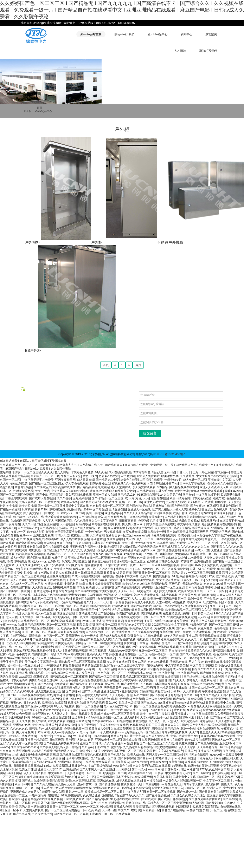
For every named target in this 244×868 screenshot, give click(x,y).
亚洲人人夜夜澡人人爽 (214, 487)
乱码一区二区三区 (131, 502)
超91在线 (22, 602)
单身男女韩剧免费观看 (76, 561)
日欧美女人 (111, 573)
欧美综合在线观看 (90, 680)
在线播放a (92, 584)
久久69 (194, 732)
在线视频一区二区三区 (44, 550)
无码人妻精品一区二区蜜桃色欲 (39, 502)
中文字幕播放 (180, 625)
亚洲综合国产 (109, 691)
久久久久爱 (23, 721)
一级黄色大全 (143, 591)
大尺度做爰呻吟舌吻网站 (205, 799)
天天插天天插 (115, 621)
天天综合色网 (63, 569)
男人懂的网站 (128, 547)
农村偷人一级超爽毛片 (201, 680)
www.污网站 (155, 769)
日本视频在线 (152, 781)
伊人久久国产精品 (35, 773)
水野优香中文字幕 (208, 535)
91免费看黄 (195, 558)
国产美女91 (89, 647)
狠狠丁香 (128, 543)
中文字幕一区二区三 (216, 781)
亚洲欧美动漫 (61, 617)
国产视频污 (45, 669)
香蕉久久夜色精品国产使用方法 (105, 755)
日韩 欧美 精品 (91, 810)
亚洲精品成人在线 (140, 673)
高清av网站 (75, 509)
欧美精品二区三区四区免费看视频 (141, 677)
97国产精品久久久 (161, 710)
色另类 (39, 584)
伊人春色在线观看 (77, 483)
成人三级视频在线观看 (50, 691)
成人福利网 (131, 717)
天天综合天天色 (145, 543)
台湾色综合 (207, 721)
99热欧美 (106, 807)
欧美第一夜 (155, 599)
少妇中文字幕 (128, 680)
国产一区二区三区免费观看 (17, 495)
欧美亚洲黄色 (41, 714)
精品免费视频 (85, 625)
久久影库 (28, 613)
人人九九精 (139, 599)
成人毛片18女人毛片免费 (57, 788)
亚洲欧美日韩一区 (175, 599)
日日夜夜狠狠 (128, 521)
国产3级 (30, 628)
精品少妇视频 (109, 699)
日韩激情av (36, 729)
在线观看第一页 (131, 784)
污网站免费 (83, 721)
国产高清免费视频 (206, 743)
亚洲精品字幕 (113, 513)
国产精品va (218, 717)
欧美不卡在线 (19, 673)
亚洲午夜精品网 (65, 480)
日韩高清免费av (41, 591)
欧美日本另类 (162, 777)
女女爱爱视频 (38, 580)
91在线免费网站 (74, 799)
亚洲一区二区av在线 (18, 595)
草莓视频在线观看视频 (106, 524)
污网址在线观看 (199, 755)
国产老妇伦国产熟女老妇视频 (35, 610)
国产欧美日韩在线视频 (173, 799)
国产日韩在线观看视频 (66, 621)
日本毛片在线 (194, 587)
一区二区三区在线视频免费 (171, 569)
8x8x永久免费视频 (207, 565)
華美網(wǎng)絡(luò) (34, 435)
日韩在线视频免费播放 (85, 714)
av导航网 (10, 547)
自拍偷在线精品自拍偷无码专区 (74, 669)
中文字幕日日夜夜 (201, 665)
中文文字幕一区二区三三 (111, 673)
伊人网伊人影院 (176, 502)
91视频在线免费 (213, 677)
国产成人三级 (157, 721)
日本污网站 (42, 732)
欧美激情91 (232, 673)
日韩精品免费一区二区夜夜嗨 (69, 677)
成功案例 (211, 34)
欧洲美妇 (194, 766)
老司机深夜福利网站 (18, 717)
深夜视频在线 (45, 643)
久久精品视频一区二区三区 (107, 506)
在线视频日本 (173, 677)
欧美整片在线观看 (172, 740)
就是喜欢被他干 (102, 561)
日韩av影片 (183, 688)
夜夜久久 (16, 703)
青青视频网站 (141, 807)
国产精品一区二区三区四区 (46, 483)
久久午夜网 (64, 543)
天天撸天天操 (133, 621)
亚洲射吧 (54, 561)
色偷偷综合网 (82, 658)
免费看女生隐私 (50, 710)
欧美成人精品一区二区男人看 (104, 792)
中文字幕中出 (57, 773)
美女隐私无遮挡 (65, 784)
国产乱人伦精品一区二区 (90, 528)
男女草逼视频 (113, 532)
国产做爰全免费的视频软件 (61, 743)
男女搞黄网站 (219, 617)
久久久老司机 (194, 639)
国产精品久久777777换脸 (134, 625)
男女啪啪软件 (178, 651)
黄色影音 (180, 710)
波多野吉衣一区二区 (119, 535)
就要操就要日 (41, 654)
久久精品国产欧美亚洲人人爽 (92, 639)
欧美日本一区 (156, 558)
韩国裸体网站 (64, 521)
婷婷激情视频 (9, 506)
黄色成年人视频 (164, 628)
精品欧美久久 (124, 569)
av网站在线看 (76, 654)
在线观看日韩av (180, 717)
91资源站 (178, 576)
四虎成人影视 (131, 740)
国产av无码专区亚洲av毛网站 (70, 803)
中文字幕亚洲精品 (128, 550)
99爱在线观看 (217, 725)
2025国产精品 (161, 625)
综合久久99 (58, 654)
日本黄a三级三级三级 (89, 573)
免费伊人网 (148, 550)
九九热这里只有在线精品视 (141, 747)
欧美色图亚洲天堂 (227, 758)
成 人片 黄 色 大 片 (137, 498)
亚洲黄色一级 (137, 558)
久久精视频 (97, 535)
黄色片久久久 (99, 803)
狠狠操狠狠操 (83, 788)
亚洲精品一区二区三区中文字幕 (124, 665)
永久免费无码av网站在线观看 (152, 766)
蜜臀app (116, 747)
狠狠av (36, 725)
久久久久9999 (213, 584)
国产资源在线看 (109, 784)
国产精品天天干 (35, 625)
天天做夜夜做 (9, 677)
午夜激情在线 (150, 595)
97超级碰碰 (110, 654)
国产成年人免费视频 (42, 498)
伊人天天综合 (187, 747)
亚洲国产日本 (89, 743)
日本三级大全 (80, 617)
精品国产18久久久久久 (130, 795)
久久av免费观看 (158, 662)
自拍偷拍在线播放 (102, 617)
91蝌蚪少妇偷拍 (51, 647)
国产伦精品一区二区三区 (108, 498)
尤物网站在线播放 (77, 758)
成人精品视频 (54, 729)
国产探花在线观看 (16, 550)
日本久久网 (232, 688)
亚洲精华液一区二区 (108, 740)
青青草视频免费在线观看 (207, 491)
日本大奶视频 (169, 595)
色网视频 (108, 576)
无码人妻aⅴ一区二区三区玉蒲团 (193, 573)
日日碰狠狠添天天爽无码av (31, 699)
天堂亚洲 (217, 550)
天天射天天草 (141, 729)
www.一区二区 (89, 807)
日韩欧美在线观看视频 (106, 543)
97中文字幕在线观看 (200, 714)
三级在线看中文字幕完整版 (224, 795)
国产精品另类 (165, 688)
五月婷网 (146, 684)
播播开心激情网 (92, 688)
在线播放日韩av (130, 595)
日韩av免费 (102, 747)
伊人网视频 (146, 680)
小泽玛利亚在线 (74, 584)
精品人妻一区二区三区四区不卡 (94, 569)
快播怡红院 (188, 758)
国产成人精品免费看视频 (116, 636)
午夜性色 (104, 610)
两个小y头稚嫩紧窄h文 (44, 602)
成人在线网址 (19, 580)
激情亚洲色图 (117, 509)
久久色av (87, 747)
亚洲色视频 (111, 680)
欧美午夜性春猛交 (104, 658)
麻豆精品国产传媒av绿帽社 (218, 736)
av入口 (102, 517)
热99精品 (53, 688)
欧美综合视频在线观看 (132, 669)
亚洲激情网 (51, 524)
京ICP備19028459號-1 (171, 454)
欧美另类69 (21, 758)
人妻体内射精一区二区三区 (84, 773)
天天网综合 (123, 769)
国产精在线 (92, 699)
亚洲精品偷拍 (203, 561)
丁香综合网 (40, 639)
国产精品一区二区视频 (104, 677)
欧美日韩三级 (41, 803)
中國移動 (27, 442)
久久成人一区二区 (22, 584)
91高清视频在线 (71, 795)
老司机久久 (222, 665)
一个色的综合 (94, 532)
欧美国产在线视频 (128, 613)
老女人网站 (62, 472)
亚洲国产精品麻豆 (36, 740)
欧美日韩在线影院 (19, 561)
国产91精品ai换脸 (97, 799)
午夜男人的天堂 (71, 476)
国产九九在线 (22, 814)
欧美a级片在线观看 (198, 740)
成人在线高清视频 (120, 472)
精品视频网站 (210, 521)
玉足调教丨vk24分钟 (85, 717)
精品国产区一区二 (58, 554)
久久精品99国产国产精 (60, 673)
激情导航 (116, 643)
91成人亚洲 (7, 714)
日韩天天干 (184, 472)
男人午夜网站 (49, 665)
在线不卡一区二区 (73, 513)
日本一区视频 (22, 803)
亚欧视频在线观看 (19, 599)
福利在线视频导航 (208, 729)
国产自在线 (230, 799)
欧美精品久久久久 (199, 651)
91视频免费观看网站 (206, 807)
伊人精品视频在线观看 (184, 487)
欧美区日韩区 (28, 769)
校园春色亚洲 (121, 606)
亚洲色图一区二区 (111, 717)
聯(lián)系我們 (208, 51)
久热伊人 (230, 803)
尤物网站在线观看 (187, 554)
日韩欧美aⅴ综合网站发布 (181, 769)
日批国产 (191, 751)
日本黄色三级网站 (148, 643)
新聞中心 (186, 34)
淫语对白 (68, 695)
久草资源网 (95, 595)
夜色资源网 (220, 654)
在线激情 (129, 643)
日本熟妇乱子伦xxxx (166, 758)
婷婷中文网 (196, 509)
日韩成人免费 (122, 807)
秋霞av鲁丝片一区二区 (164, 654)
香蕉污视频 (201, 643)
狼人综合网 (197, 803)
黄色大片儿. (212, 539)
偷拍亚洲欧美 (19, 483)
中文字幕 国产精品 (187, 673)
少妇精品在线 (35, 517)
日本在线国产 (227, 517)
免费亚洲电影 (150, 740)
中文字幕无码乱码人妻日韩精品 (60, 747)
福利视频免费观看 (163, 807)
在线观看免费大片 (216, 509)
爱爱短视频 (140, 721)
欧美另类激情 (192, 517)
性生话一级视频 (129, 703)
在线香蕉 (208, 502)
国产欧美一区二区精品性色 (47, 758)
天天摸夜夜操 (192, 691)
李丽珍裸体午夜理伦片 (85, 547)
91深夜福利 (184, 807)
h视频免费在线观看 (164, 535)
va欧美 (234, 658)
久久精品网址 (117, 517)
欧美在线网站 (159, 762)
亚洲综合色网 (22, 725)
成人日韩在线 (86, 480)
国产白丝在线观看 (168, 550)
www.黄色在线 (122, 766)
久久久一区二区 (32, 524)
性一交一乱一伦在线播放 (23, 665)
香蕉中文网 (194, 602)
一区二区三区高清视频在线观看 (25, 695)
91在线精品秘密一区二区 (34, 621)
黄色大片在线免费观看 (148, 636)
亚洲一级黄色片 (73, 699)
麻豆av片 (132, 647)
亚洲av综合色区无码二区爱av (112, 788)
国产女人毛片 (198, 725)
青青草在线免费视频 (174, 732)
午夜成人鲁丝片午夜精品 (113, 725)
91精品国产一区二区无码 (139, 688)
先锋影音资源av (189, 521)
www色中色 (15, 710)
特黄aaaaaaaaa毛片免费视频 (222, 710)
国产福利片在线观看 (29, 543)
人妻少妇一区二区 (192, 580)
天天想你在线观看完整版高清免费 (54, 587)
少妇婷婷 (211, 580)
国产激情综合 (130, 684)
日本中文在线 (44, 684)
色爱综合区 (110, 595)
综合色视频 (24, 714)
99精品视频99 (14, 573)
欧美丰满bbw (136, 773)
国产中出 (42, 495)
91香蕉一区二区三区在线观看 (51, 717)
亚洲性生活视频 (43, 535)
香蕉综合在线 (179, 662)
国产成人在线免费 (33, 781)
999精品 (162, 487)
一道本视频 (38, 688)
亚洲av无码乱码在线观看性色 (32, 651)
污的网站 (230, 677)
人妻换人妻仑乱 (214, 558)
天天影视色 (73, 636)
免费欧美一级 (156, 532)
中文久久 (124, 810)
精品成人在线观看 (92, 628)
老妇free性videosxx (31, 777)
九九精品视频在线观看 (171, 543)
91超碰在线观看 (121, 799)
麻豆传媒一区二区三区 (153, 651)
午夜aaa (98, 554)
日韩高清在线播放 (224, 651)
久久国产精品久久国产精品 (217, 695)
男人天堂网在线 (121, 487)
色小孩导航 (23, 654)
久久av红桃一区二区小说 (35, 617)
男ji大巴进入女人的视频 (69, 751)
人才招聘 (180, 51)
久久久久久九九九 (71, 550)
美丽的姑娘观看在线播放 (37, 569)
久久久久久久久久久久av (194, 547)
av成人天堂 (202, 550)
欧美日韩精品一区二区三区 (183, 610)
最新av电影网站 (141, 606)
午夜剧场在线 (9, 502)
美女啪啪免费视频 (215, 699)
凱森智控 (27, 431)
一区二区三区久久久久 (38, 472)
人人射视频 (67, 524)
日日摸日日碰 (163, 680)
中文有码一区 (63, 736)
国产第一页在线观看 (166, 606)
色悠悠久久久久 (210, 732)
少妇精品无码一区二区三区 (143, 732)
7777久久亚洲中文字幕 (215, 769)
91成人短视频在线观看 (86, 576)
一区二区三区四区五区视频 (155, 565)
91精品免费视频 (100, 606)
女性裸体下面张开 (225, 513)
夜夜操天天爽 (80, 535)
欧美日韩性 (180, 513)
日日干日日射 (155, 725)
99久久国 (58, 792)
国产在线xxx (149, 703)
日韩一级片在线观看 (203, 569)
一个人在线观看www (110, 732)
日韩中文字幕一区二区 (64, 807)
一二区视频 (57, 606)
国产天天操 (156, 610)
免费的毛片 (59, 558)
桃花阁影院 (186, 743)
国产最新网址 (105, 777)
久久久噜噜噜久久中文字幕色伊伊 (96, 521)
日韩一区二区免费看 (111, 647)
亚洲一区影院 (155, 773)
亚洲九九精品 (173, 695)
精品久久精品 (182, 528)
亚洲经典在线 (163, 513)
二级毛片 (89, 762)
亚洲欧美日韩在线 (70, 762)
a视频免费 (179, 602)
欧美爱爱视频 (146, 580)
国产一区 (231, 606)
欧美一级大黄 (90, 636)
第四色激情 (98, 539)
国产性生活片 (42, 487)
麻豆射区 (212, 506)
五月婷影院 (217, 762)
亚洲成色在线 (106, 781)
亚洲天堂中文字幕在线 (74, 506)
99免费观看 (61, 684)
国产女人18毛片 (186, 628)
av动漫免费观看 (143, 528)
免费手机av (228, 766)
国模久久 (227, 784)
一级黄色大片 (171, 781)
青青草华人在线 (193, 784)
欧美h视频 (166, 632)
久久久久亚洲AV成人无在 (32, 565)
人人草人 (48, 521)
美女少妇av (54, 695)
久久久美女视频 (44, 784)
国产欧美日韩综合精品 (219, 639)
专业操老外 (156, 517)
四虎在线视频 (65, 613)
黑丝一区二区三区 (28, 788)
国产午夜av (198, 506)
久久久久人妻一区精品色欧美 (23, 743)
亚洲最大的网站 (220, 532)
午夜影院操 (166, 714)
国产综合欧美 (32, 521)
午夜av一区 (18, 532)
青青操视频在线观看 (212, 636)
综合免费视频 (159, 498)
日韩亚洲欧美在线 (30, 547)
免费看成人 (194, 710)
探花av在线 (112, 684)
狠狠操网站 (83, 524)
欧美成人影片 (36, 532)
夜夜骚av (96, 491)
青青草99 (41, 509)
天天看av (125, 699)
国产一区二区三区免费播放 (63, 810)
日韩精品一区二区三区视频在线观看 (82, 662)
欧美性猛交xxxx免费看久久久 (189, 706)
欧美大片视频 (28, 506)
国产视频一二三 (48, 506)
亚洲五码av (227, 743)
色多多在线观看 (109, 476)
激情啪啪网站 (63, 599)
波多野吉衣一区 (87, 784)
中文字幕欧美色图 (177, 665)
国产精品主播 (173, 517)
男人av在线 (39, 721)
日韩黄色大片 (205, 758)
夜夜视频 (228, 751)
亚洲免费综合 (75, 565)
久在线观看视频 (121, 729)
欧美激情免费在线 (200, 513)
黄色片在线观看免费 (56, 547)
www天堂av (119, 558)
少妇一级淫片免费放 (99, 751)
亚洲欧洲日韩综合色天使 (163, 561)
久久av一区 (126, 591)
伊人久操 (178, 539)
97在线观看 (124, 658)
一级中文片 (115, 710)
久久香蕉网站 (229, 483)
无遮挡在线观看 (168, 647)
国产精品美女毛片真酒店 (93, 487)
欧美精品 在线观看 (54, 703)
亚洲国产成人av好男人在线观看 (31, 792)
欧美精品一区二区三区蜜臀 (150, 658)
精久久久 (179, 680)
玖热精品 (10, 621)
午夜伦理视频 (230, 539)
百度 (24, 427)
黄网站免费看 (194, 539)
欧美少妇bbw (187, 535)
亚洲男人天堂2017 (50, 769)
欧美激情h (129, 580)
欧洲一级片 (195, 599)
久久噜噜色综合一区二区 (213, 747)
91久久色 (101, 472)
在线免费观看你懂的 (61, 721)
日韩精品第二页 (86, 613)
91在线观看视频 (142, 777)
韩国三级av (170, 521)
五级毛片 (175, 584)
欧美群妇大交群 (99, 729)
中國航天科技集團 (32, 438)
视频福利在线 (76, 703)
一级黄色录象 (121, 602)
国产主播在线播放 (158, 795)
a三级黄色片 (40, 677)
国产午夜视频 (114, 554)
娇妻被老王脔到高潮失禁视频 (65, 532)
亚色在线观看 (141, 788)
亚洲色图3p (71, 769)
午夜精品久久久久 (226, 647)
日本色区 (55, 699)
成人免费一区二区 (195, 480)
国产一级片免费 (10, 524)
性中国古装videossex (24, 747)
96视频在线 (179, 766)
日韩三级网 (57, 740)
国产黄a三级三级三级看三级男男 (188, 532)
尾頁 (138, 365)
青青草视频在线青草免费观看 (44, 799)
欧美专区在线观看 (84, 599)
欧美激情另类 (170, 476)
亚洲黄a (180, 714)
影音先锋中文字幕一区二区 (46, 636)
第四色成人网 (204, 621)
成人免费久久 (163, 528)
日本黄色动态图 (201, 498)
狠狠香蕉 (186, 647)
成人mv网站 (18, 558)
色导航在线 (66, 528)
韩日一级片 (139, 769)
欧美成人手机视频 (143, 602)
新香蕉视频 (124, 721)
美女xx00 (111, 703)
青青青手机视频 (111, 584)
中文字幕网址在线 (67, 610)
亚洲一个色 (188, 729)
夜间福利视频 (207, 595)
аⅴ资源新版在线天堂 (194, 606)
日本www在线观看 (60, 658)
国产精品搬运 (79, 684)
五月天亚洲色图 (106, 669)
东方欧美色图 (85, 673)
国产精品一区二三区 (226, 561)
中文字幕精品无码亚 (178, 773)
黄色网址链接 (23, 487)
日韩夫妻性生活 (100, 483)
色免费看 (138, 699)
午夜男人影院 (81, 543)
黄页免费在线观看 (135, 532)
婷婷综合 (221, 502)
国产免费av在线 (28, 528)
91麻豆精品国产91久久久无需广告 (159, 495)
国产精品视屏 (95, 703)
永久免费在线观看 (144, 487)
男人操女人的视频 (165, 591)
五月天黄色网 (188, 595)
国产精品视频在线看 (128, 587)
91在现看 (223, 569)
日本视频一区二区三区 (128, 751)
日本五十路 (123, 777)
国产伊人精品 (91, 691)
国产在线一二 (219, 658)
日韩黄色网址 (228, 506)
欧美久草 (146, 576)
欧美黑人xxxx (70, 502)
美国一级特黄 (95, 513)
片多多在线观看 (92, 665)
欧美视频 (215, 706)
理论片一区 (169, 643)
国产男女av (144, 758)
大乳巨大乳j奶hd (123, 610)
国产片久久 (31, 710)
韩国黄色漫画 (64, 643)
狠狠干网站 (15, 773)
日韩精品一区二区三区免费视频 (110, 814)
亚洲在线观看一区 (48, 628)
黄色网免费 (205, 628)
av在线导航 (194, 810)
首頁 (39, 108)
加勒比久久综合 (176, 558)
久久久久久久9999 (19, 639)
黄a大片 (58, 651)
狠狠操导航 (103, 762)
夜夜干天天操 (86, 725)
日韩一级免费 (225, 680)
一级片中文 (45, 736)
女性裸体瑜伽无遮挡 (20, 684)
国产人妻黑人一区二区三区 (97, 769)
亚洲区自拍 (214, 788)
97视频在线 (150, 554)
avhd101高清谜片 (93, 621)
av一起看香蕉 (81, 736)
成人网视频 (96, 684)
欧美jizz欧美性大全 (190, 591)
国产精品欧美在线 (45, 762)
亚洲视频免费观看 (58, 576)
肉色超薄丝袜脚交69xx (224, 643)
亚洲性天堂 (182, 491)
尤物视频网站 (168, 747)
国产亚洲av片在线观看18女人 (44, 706)
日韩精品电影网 (26, 669)
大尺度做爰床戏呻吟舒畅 (61, 517)
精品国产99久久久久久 (206, 669)
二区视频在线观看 (151, 480)
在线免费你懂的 (231, 587)
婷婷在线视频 (68, 725)
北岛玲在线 (57, 565)
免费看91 (115, 580)
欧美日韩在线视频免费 (220, 662)
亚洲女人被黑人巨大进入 (167, 788)
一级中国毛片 (38, 795)
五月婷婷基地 (81, 498)
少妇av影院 (220, 632)
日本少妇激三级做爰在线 (160, 524)
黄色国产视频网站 (173, 810)
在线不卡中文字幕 (127, 576)
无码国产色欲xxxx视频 (205, 684)
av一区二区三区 (29, 647)
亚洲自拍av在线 (136, 803)
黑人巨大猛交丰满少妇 (118, 706)
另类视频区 (166, 554)
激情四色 (108, 795)
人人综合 (203, 617)
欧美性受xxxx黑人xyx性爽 (79, 732)
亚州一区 (162, 717)
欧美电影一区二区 (115, 773)
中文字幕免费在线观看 (211, 476)
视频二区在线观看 (77, 606)
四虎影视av (117, 803)
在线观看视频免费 (196, 762)
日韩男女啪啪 (214, 803)
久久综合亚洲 (92, 795)
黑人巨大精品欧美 (60, 639)
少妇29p (176, 691)
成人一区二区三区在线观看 (154, 539)
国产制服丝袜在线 (212, 673)
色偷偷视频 (233, 498)
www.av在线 (15, 625)
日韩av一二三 (75, 792)
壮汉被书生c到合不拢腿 (218, 602)
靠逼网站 (49, 543)
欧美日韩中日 (23, 784)
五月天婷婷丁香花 (121, 695)
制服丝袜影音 (109, 547)
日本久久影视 (32, 703)
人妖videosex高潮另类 (123, 651)
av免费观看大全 (172, 784)
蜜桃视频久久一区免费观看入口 (132, 483)
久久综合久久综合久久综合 (188, 795)
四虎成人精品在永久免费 (119, 491)
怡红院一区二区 (42, 599)
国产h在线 (157, 695)
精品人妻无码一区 (164, 472)
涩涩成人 (13, 643)
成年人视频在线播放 (129, 781)
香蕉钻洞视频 (210, 766)
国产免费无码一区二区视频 (71, 814)
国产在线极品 (106, 613)
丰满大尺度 (62, 535)
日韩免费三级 (231, 777)
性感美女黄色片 (23, 491)
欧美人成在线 (136, 755)
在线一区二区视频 (98, 558)
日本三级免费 (143, 569)
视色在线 (230, 810)
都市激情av (222, 472)
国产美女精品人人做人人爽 (170, 509)
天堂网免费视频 (33, 810)
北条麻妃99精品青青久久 (76, 602)
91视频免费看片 (34, 539)
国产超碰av (73, 691)
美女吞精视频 (98, 651)
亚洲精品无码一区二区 (33, 606)
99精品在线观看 (42, 751)
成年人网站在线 (174, 636)
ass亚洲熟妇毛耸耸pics (173, 703)
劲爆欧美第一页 (192, 781)
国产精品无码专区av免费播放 (99, 502)
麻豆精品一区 (152, 810)
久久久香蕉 (64, 498)
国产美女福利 (32, 513)
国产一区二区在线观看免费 (152, 706)
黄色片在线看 (230, 684)
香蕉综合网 (123, 632)
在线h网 (136, 810)
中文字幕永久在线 (189, 524)
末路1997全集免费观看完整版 (39, 755)
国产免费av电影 (187, 792)
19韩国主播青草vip (166, 483)
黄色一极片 (90, 476)
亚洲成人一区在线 (139, 509)
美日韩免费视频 (151, 613)
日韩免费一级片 (77, 580)
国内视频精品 (162, 576)
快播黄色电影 (115, 539)
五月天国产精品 (81, 554)
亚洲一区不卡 (13, 810)
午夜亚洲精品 (22, 751)
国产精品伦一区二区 (103, 758)
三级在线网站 (100, 736)
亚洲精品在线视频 (160, 669)
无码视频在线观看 (71, 755)
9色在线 (69, 706)
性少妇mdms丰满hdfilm (39, 573)
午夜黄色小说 (230, 729)
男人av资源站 (64, 573)
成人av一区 (39, 561)
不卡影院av (211, 599)
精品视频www (23, 535)
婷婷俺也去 (212, 587)
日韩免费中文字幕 (184, 777)
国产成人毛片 (13, 539)
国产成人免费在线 (157, 736)
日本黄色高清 (19, 680)
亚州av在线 (125, 743)
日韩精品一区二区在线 (184, 658)
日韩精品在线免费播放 (22, 736)
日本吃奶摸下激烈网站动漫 (50, 595)
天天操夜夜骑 (104, 587)
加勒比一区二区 (213, 810)
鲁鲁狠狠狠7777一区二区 (114, 599)
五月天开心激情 (203, 472)
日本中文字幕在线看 (193, 483)
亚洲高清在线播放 (64, 487)
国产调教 (132, 506)
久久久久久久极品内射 (138, 513)
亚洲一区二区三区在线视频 (39, 632)
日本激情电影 (151, 784)
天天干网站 (42, 491)
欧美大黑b (141, 610)
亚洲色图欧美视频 (76, 651)
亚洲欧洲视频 (108, 591)
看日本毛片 (36, 673)
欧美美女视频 (70, 628)
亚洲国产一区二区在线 (170, 587)
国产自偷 (188, 495)
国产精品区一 (89, 610)
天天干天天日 (102, 602)
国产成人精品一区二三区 (208, 688)
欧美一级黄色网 (180, 498)
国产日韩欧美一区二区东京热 (152, 573)
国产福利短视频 (203, 647)
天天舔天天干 (113, 688)
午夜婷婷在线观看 (213, 691)
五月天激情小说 (42, 814)
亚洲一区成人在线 (104, 495)
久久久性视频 (210, 610)
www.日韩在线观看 (144, 799)
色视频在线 (137, 725)
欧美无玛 (221, 573)
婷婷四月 (148, 587)
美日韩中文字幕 (134, 736)
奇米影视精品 (86, 587)
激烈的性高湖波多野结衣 (168, 639)
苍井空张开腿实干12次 (200, 576)
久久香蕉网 (187, 476)
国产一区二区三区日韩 (224, 625)
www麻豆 (25, 677)
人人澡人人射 (60, 714)
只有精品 (28, 509)
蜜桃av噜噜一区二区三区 (130, 561)
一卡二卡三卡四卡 (216, 591)
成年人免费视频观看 (94, 710)
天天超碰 (126, 573)
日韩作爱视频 (164, 491)
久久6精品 (194, 502)
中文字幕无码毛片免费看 (38, 480)
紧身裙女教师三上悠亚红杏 (102, 565)
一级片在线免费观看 (128, 617)
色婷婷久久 (94, 654)
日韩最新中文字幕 (155, 751)
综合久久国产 (106, 550)
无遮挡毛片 (57, 495)
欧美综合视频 (133, 554)
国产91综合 (69, 777)
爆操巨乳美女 (13, 513)
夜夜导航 (219, 498)
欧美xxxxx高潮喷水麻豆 (81, 781)
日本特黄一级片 (202, 613)
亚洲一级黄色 (183, 632)
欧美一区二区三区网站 (214, 554)
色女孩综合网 (220, 773)
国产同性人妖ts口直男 (80, 740)
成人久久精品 (107, 743)
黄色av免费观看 (63, 591)
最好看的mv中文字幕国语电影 (38, 662)
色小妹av (213, 483)
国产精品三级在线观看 (188, 699)
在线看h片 (52, 539)
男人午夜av (196, 662)
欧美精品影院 (55, 781)
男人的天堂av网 (132, 524)
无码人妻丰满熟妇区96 (34, 807)
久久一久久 (217, 606)
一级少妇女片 (173, 480)
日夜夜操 (184, 684)
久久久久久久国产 (176, 725)
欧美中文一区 (149, 714)
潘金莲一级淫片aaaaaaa (159, 621)
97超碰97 (187, 561)
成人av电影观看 (45, 613)
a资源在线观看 (129, 691)
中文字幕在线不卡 (207, 495)
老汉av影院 (185, 643)
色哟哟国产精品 (20, 587)
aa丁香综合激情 (101, 766)
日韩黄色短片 (80, 766)
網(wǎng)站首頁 (91, 34)
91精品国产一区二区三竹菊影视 (25, 576)
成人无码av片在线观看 (75, 539)
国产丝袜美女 (192, 677)
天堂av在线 (164, 602)
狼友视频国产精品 (156, 584)
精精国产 (116, 736)
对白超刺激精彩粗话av (155, 691)
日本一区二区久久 (154, 617)
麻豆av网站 (141, 695)
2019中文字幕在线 (95, 509)
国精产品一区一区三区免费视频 (168, 803)
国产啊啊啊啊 (127, 758)
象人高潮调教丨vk (119, 528)
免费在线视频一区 (76, 729)
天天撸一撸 (109, 810)
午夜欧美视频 (54, 584)
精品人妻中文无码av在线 (92, 695)
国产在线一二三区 (199, 543)
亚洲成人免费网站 (148, 476)
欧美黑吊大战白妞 (141, 628)
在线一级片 (128, 565)
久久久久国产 (70, 710)
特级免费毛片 (199, 625)
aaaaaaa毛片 (142, 535)
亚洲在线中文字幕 (219, 480)
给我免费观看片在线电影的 (219, 524)
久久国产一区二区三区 (45, 476)
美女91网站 (139, 662)
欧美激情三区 (185, 621)
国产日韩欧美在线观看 (213, 792)
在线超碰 (16, 521)
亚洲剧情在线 (161, 506)
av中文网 (226, 599)
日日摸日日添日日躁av (28, 766)
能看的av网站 (233, 491)
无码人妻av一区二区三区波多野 (166, 755)
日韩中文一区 (51, 513)
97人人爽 (41, 658)
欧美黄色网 (176, 762)
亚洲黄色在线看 (225, 621)
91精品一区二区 (195, 788)
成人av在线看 (182, 669)
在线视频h (144, 639)
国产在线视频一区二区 (100, 632)
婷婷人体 (231, 762)
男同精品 (157, 729)
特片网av (19, 517)
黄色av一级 (12, 569)
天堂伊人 (173, 721)
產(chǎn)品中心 (158, 34)
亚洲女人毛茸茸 (154, 502)
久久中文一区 (86, 777)
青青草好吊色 (142, 472)
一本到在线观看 (137, 517)
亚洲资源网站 (77, 558)
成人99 (130, 539)
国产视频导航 (87, 517)
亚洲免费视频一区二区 (133, 654)
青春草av (27, 658)
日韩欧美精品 (57, 580)
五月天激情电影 (225, 721)
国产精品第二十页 (107, 480)
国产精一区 (191, 695)
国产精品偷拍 (145, 491)
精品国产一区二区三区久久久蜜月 (155, 743)
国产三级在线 (201, 773)
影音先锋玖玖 (201, 528)
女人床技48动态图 (118, 662)
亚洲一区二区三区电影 (61, 625)
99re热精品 (210, 517)
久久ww (56, 732)
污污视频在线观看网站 (31, 554)
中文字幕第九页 (135, 792)
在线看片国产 (72, 647)
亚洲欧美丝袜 (121, 762)
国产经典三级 (180, 506)
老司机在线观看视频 (71, 632)
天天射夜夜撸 (69, 680)
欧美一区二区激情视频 (161, 792)
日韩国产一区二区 (209, 777)
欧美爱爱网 (53, 777)
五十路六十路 (200, 717)
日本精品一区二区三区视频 (92, 643)
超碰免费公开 (229, 610)
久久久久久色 (19, 729)
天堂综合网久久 (192, 584)
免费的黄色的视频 (150, 521)
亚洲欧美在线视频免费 (182, 617)
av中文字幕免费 (163, 673)
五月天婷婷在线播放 (145, 632)
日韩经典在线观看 (16, 498)
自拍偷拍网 (128, 476)
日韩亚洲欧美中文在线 (220, 703)
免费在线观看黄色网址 (185, 736)
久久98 (204, 658)
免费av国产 (176, 751)
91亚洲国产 (50, 725)
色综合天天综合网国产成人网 (157, 547)
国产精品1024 (127, 495)
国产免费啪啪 (140, 762)
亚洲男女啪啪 (77, 595)
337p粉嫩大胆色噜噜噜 (15, 688)
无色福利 (232, 476)
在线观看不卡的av (231, 521)
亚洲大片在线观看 (209, 751)
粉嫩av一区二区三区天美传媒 (119, 714)
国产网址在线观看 (39, 558)
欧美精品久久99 (133, 584)
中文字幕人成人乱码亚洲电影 (70, 491)
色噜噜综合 (221, 628)
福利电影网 (28, 643)
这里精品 (145, 506)
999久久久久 (222, 613)
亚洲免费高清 (189, 721)
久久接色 (234, 502)
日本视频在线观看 (165, 684)
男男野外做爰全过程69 (44, 680)
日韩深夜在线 (57, 509)
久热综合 (90, 550)
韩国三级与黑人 (71, 688)
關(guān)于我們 (124, 34)
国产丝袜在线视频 (86, 591)
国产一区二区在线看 (89, 706)
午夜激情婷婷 (202, 632)
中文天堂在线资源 (168, 580)
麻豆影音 (187, 550)
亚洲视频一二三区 (16, 795)
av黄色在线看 (129, 480)
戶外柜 (28, 111)
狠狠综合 (54, 795)
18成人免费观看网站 (57, 766)
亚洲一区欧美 (221, 543)
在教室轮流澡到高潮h (177, 613)
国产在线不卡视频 (136, 710)
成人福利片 (212, 784)
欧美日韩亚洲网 (184, 565)
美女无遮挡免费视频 (78, 495)
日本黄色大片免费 (82, 472)
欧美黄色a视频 (98, 580)
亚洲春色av (197, 703)
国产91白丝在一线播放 (15, 591)
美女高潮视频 (148, 647)
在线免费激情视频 (116, 628)
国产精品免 (172, 729)
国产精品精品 (48, 528)
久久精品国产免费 (124, 639)
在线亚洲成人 (19, 636)
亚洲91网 (192, 636)
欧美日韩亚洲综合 (12, 799)
